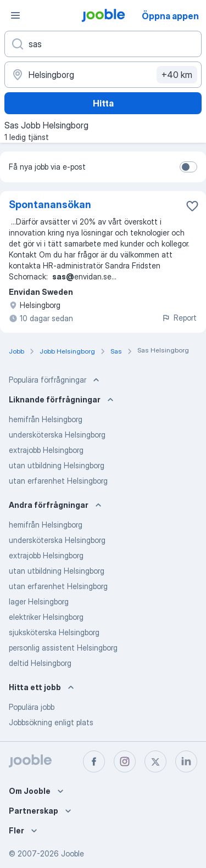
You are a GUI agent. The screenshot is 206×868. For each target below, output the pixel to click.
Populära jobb (32, 707)
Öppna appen (170, 16)
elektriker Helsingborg (46, 617)
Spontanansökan (50, 205)
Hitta (103, 103)
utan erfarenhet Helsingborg (58, 481)
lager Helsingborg (39, 601)
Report (179, 318)
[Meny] (15, 15)
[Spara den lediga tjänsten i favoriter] (192, 206)
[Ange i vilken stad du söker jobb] (103, 75)
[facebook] (94, 761)
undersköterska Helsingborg (57, 435)
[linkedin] (186, 761)
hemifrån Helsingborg (46, 419)
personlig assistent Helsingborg (63, 648)
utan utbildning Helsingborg (57, 465)
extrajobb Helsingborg (46, 450)
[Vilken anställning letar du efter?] (103, 44)
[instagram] (125, 761)
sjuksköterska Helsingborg (54, 632)
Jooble (73, 853)
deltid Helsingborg (40, 663)
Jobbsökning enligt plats (51, 722)
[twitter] (155, 761)
